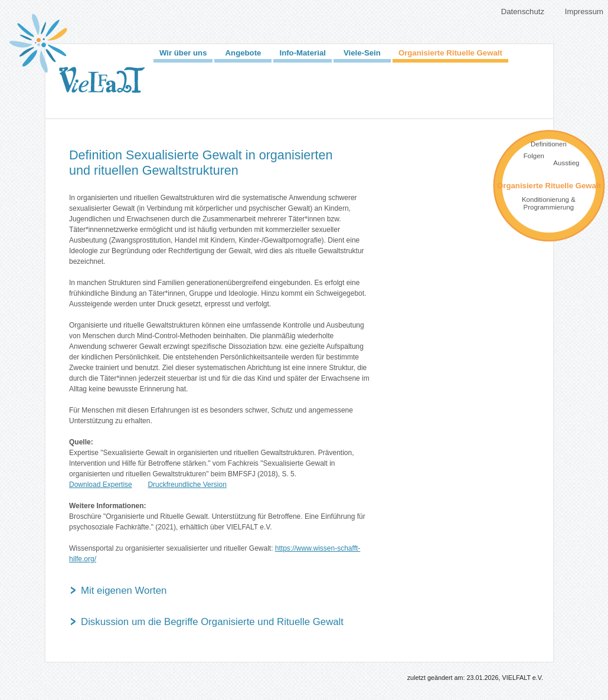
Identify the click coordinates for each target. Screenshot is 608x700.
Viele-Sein (362, 53)
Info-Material (302, 53)
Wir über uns (183, 53)
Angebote (243, 53)
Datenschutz (523, 12)
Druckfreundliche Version (187, 485)
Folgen (534, 156)
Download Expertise (101, 485)
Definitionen (549, 144)
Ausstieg (566, 163)
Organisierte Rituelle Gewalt (450, 53)
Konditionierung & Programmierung (549, 203)
